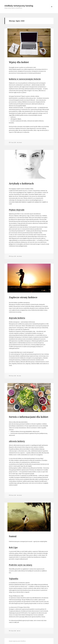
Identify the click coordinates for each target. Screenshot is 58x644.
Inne (19, 631)
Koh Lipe (13, 547)
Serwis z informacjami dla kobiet (29, 417)
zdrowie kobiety (17, 441)
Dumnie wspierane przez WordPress (17, 641)
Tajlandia (14, 579)
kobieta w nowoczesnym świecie (25, 79)
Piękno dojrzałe (17, 210)
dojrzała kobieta (17, 318)
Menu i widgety (52, 8)
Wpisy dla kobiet (19, 62)
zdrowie (20, 142)
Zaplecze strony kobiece (23, 297)
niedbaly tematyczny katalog (19, 6)
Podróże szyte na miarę (21, 565)
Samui (13, 536)
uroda (20, 376)
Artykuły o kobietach (21, 183)
